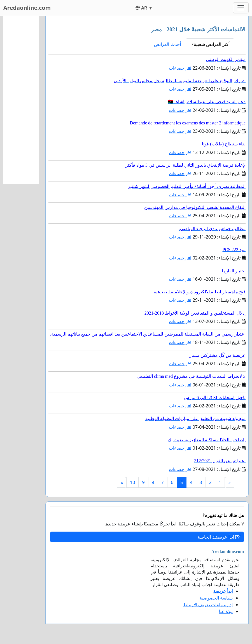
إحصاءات (180, 68)
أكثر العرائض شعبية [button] (212, 44)
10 (132, 482)
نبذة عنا (226, 611)
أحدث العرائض (167, 44)
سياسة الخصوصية (216, 598)
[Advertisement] (21, 100)
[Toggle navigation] (241, 8)
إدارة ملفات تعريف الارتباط (208, 605)
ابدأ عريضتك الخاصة (219, 537)
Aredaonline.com (27, 8)
